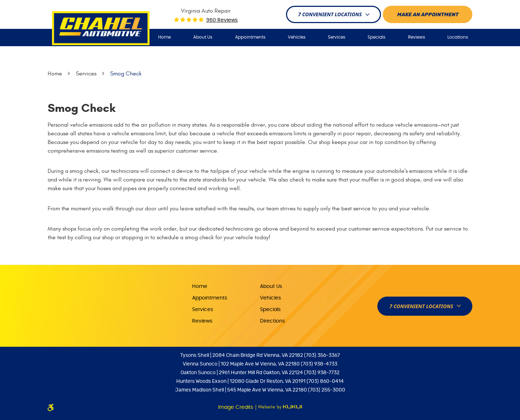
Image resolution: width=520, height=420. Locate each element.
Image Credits (236, 407)
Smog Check (126, 74)
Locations (458, 37)
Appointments (250, 37)
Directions (272, 321)
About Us (203, 37)
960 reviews (222, 20)
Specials (376, 37)
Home (164, 37)
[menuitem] (164, 37)
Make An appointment (428, 15)
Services (337, 37)
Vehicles (297, 37)
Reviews (417, 37)
